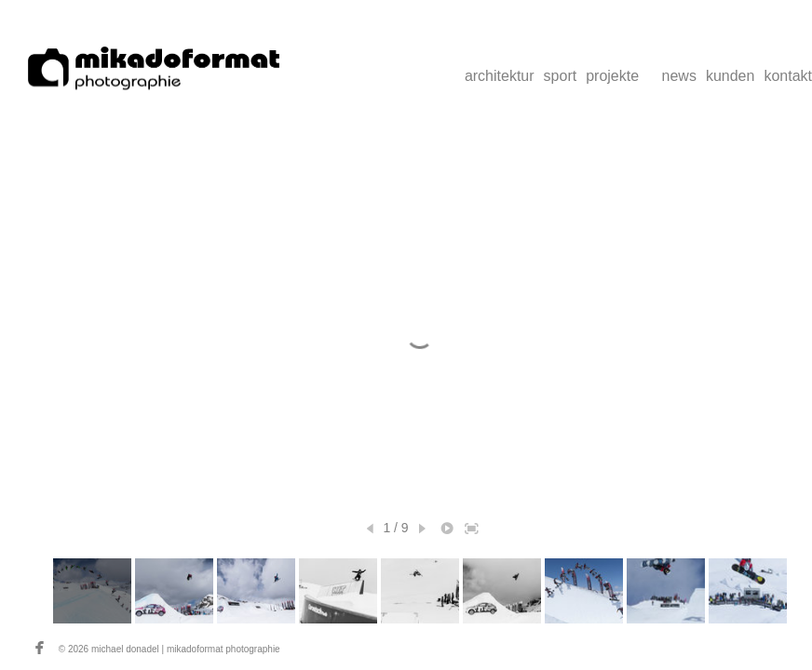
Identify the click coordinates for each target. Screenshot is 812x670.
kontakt (788, 76)
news (679, 76)
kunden (731, 76)
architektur (500, 76)
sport (561, 76)
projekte (612, 76)
